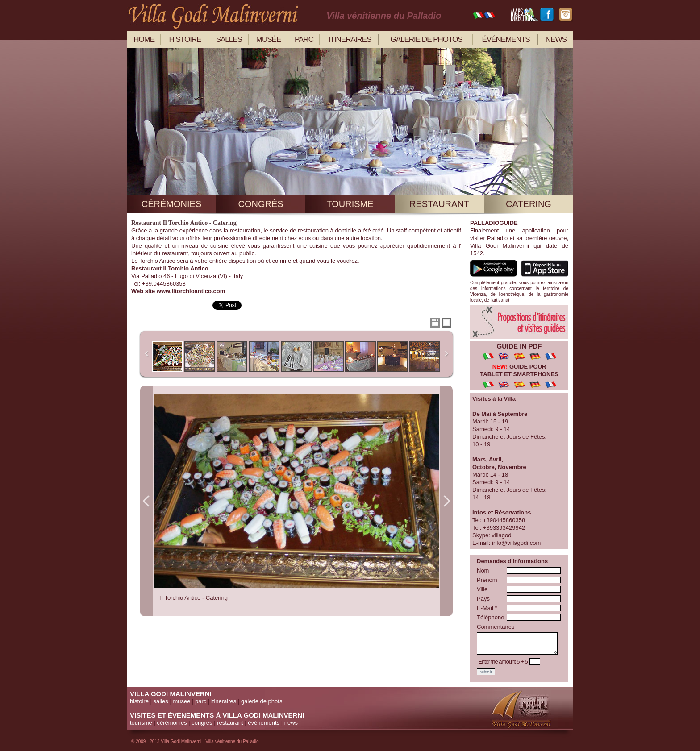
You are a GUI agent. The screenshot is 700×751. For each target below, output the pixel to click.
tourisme (350, 204)
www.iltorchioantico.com (191, 291)
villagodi (502, 535)
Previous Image (146, 501)
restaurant (439, 204)
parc (304, 39)
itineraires (350, 39)
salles (229, 39)
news (556, 39)
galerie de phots (262, 701)
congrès (260, 204)
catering (529, 204)
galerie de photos (426, 39)
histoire (185, 39)
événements (506, 39)
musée (269, 39)
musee (181, 701)
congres (202, 723)
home (144, 39)
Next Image (446, 501)
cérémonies (171, 204)
